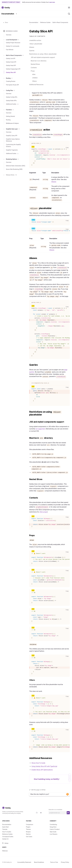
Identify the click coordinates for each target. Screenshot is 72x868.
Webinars (5, 851)
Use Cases (29, 837)
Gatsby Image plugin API (13, 69)
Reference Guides (45, 22)
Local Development (11, 40)
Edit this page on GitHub (37, 790)
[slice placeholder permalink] (28, 208)
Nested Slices (35, 64)
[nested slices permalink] (28, 479)
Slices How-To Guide (38, 763)
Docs (5, 22)
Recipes (28, 832)
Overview (9, 35)
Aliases (32, 47)
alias (34, 74)
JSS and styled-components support (43, 57)
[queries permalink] (28, 365)
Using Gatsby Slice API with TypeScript (44, 766)
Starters (28, 834)
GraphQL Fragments (12, 150)
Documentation (8, 14)
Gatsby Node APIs (11, 101)
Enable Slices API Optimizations (42, 770)
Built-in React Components (60, 22)
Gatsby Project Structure (13, 43)
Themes (28, 829)
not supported (40, 429)
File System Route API (12, 85)
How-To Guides (7, 832)
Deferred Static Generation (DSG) (16, 166)
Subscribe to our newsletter (55, 810)
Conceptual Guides (8, 837)
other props (43, 512)
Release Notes (10, 175)
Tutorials (5, 829)
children (35, 78)
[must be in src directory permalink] (28, 438)
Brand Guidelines (39, 862)
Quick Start (5, 827)
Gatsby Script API (11, 62)
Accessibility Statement (24, 862)
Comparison (30, 825)
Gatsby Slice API (11, 72)
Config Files (9, 91)
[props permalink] (28, 535)
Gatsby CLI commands (13, 46)
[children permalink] (28, 644)
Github (5, 843)
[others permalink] (28, 680)
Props (33, 71)
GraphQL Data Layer (11, 129)
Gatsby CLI (5, 839)
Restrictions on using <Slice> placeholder (43, 54)
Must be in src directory (39, 61)
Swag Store (53, 827)
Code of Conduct (55, 829)
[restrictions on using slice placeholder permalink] (28, 412)
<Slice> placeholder (36, 44)
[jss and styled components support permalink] (28, 422)
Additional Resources (36, 85)
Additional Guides (12, 104)
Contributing (53, 825)
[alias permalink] (28, 540)
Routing (8, 78)
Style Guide (53, 832)
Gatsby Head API (11, 65)
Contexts (34, 68)
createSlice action (35, 40)
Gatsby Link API (11, 58)
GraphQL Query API (12, 136)
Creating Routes (11, 81)
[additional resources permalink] (28, 758)
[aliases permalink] (28, 258)
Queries (32, 51)
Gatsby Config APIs (12, 97)
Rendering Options (11, 159)
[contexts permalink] (28, 498)
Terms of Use (54, 862)
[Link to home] (6, 8)
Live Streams (54, 834)
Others (34, 81)
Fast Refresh (10, 50)
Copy (67, 147)
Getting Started (10, 116)
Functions (8, 110)
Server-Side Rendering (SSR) (14, 169)
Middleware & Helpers (12, 123)
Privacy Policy (65, 862)
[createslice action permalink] (28, 130)
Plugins (28, 827)
